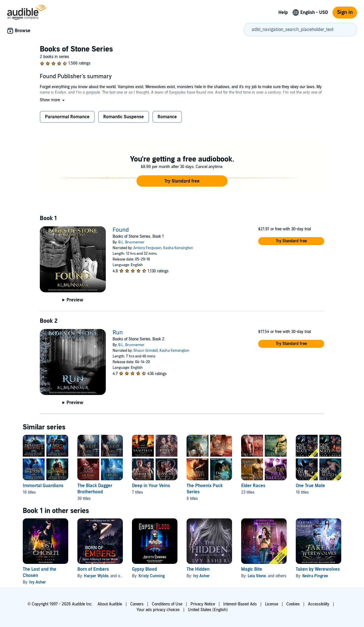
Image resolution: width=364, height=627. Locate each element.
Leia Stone (257, 576)
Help (283, 13)
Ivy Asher (38, 582)
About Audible (110, 604)
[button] (53, 100)
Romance (167, 117)
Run (118, 333)
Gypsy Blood (144, 569)
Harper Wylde (96, 576)
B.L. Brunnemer (131, 242)
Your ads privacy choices (158, 610)
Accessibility (319, 604)
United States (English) (208, 610)
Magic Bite (252, 569)
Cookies (293, 604)
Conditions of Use (167, 604)
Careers (137, 604)
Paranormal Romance (67, 117)
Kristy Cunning (152, 576)
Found (121, 230)
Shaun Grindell (146, 351)
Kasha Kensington (178, 248)
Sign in (345, 12)
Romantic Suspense (124, 117)
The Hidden (198, 569)
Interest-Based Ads (240, 604)
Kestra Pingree (315, 576)
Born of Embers (93, 569)
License (272, 604)
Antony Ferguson (147, 248)
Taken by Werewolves (318, 569)
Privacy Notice (203, 604)
